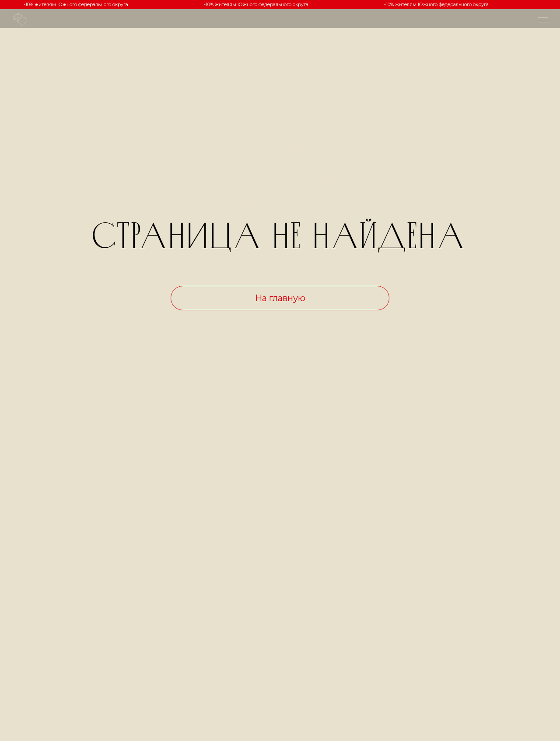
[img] (543, 20)
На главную (280, 298)
